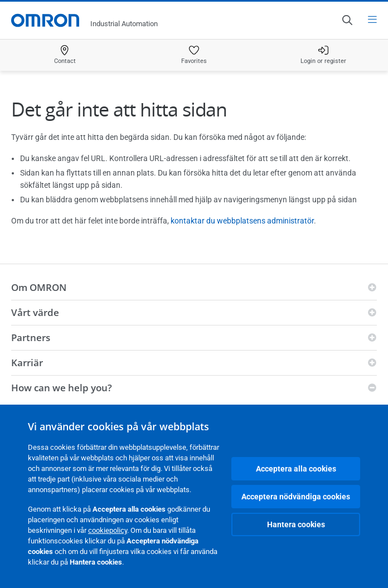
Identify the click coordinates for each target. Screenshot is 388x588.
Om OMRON (39, 287)
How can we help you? (62, 388)
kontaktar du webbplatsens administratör (242, 221)
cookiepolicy (108, 530)
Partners (31, 337)
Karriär (27, 363)
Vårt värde (35, 312)
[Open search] (347, 20)
